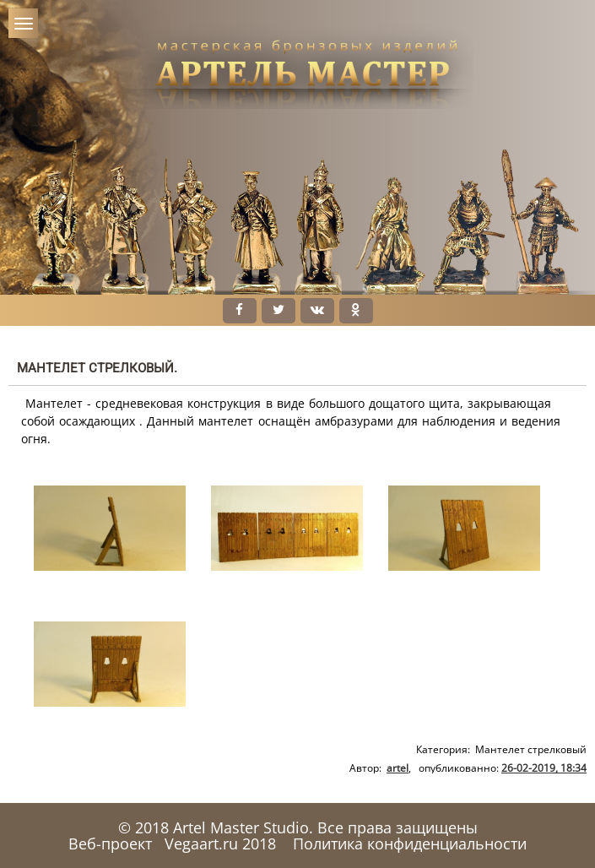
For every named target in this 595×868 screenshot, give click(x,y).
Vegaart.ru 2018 (220, 844)
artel (398, 768)
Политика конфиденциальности (410, 844)
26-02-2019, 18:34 (544, 768)
